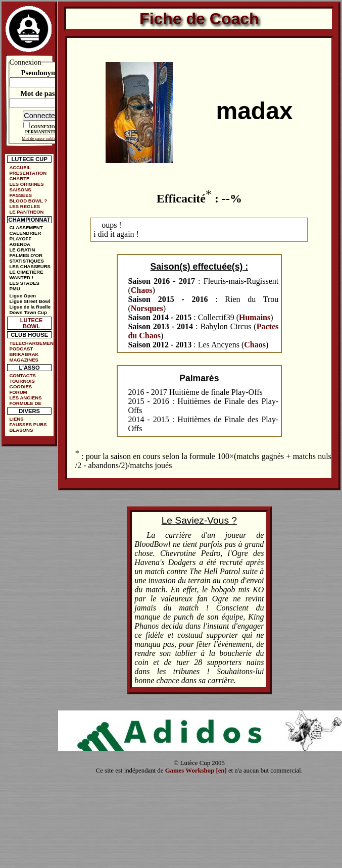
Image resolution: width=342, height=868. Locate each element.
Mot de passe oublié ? (41, 138)
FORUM (18, 392)
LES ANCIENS (25, 398)
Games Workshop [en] (196, 771)
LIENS (16, 419)
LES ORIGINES (26, 184)
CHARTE (19, 178)
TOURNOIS (22, 381)
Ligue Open (22, 296)
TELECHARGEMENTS (31, 343)
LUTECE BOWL (32, 323)
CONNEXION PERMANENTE (42, 129)
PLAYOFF (20, 239)
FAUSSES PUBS (28, 424)
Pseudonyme (41, 73)
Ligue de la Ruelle (30, 307)
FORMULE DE (25, 403)
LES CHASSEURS (30, 266)
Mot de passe (41, 93)
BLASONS (21, 430)
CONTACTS (22, 375)
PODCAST (21, 349)
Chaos (142, 290)
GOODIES (20, 387)
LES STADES (24, 283)
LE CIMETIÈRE (26, 272)
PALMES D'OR (26, 255)
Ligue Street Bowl (30, 301)
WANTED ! (21, 277)
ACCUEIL (20, 167)
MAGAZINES (24, 360)
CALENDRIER (25, 233)
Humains (255, 317)
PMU (14, 289)
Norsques (147, 308)
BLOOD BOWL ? (28, 201)
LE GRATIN (22, 250)
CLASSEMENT (26, 227)
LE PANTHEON (26, 212)
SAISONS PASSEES (20, 192)
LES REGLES (25, 206)
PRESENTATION (28, 173)
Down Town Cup (28, 312)
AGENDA (20, 244)
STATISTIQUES (26, 261)
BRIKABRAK (24, 354)
